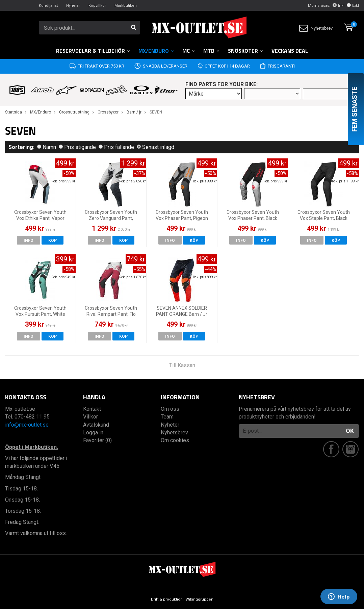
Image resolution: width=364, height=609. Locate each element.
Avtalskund (96, 425)
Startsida (14, 112)
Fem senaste (355, 109)
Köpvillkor (97, 6)
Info (29, 240)
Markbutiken (126, 6)
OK (350, 431)
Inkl (339, 6)
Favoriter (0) (97, 440)
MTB (212, 51)
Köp (53, 240)
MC (189, 51)
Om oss (170, 409)
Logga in (93, 433)
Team (167, 417)
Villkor (90, 417)
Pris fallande (116, 147)
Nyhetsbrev (316, 28)
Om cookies (175, 440)
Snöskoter (246, 51)
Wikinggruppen (200, 599)
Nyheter (73, 6)
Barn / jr (134, 112)
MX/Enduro (156, 51)
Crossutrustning (74, 112)
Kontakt (92, 409)
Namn (47, 147)
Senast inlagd (155, 147)
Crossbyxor (108, 112)
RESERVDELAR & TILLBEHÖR (93, 51)
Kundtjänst (48, 6)
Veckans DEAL (290, 51)
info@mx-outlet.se (27, 425)
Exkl (353, 6)
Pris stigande (77, 147)
